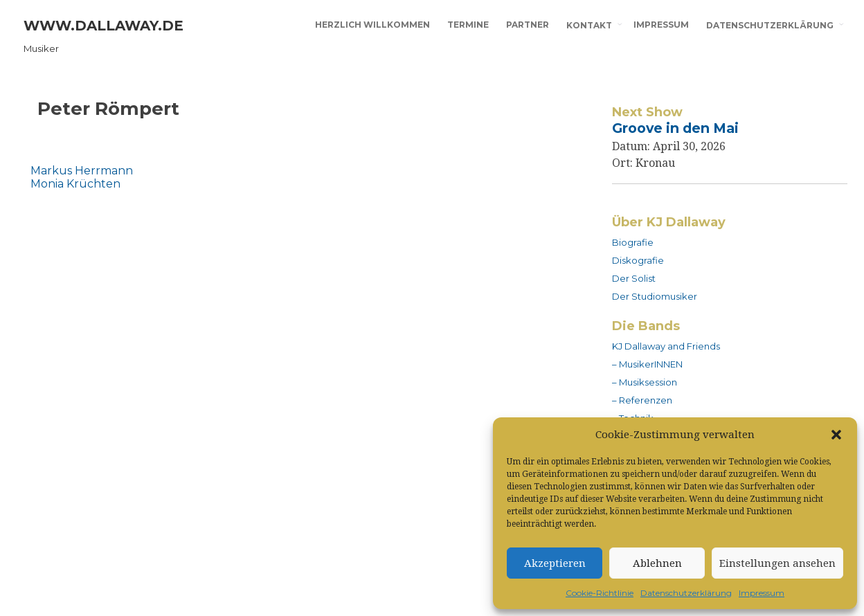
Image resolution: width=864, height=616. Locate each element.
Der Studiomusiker (655, 296)
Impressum (762, 593)
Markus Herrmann (82, 171)
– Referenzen (642, 400)
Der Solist (634, 278)
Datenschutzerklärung (686, 593)
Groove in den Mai (675, 128)
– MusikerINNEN (647, 364)
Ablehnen (657, 563)
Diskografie (638, 260)
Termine (468, 25)
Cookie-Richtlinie (600, 593)
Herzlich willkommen (372, 25)
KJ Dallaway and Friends (666, 346)
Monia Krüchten (75, 184)
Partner (528, 25)
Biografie (633, 242)
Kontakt (589, 25)
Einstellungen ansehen (777, 563)
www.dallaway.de (103, 26)
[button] (836, 435)
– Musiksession (645, 382)
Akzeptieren (555, 563)
